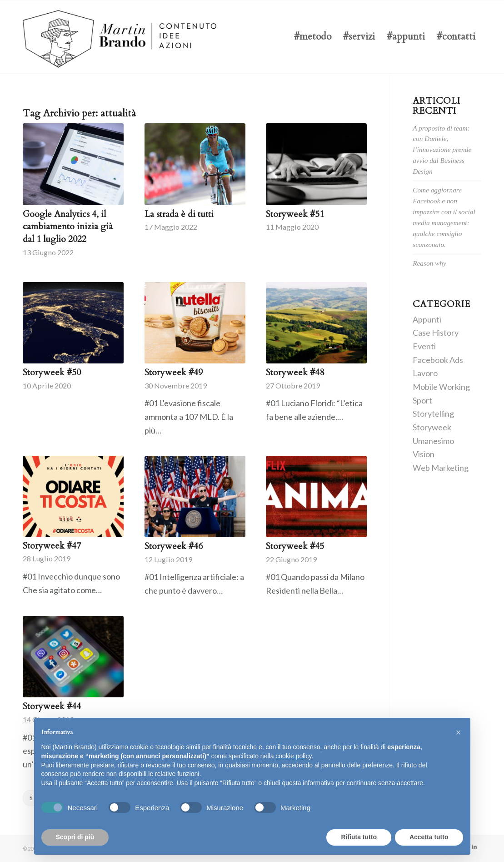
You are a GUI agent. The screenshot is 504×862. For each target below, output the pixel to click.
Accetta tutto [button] (429, 837)
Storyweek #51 (295, 214)
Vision (424, 454)
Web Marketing (441, 468)
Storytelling (433, 413)
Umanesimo (433, 441)
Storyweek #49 (174, 372)
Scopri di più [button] (75, 837)
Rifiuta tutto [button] (359, 837)
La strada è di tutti (179, 214)
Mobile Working (441, 387)
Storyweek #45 (295, 546)
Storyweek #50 (52, 372)
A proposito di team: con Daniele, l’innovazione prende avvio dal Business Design (442, 150)
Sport (422, 400)
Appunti (427, 319)
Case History (436, 333)
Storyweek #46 (174, 546)
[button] (459, 732)
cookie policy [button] (293, 756)
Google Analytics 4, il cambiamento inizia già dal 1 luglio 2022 (68, 227)
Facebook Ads (438, 360)
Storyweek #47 (52, 546)
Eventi (424, 346)
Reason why (429, 263)
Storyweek (432, 427)
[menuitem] (313, 37)
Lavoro (425, 373)
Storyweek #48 (295, 372)
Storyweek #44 (52, 706)
